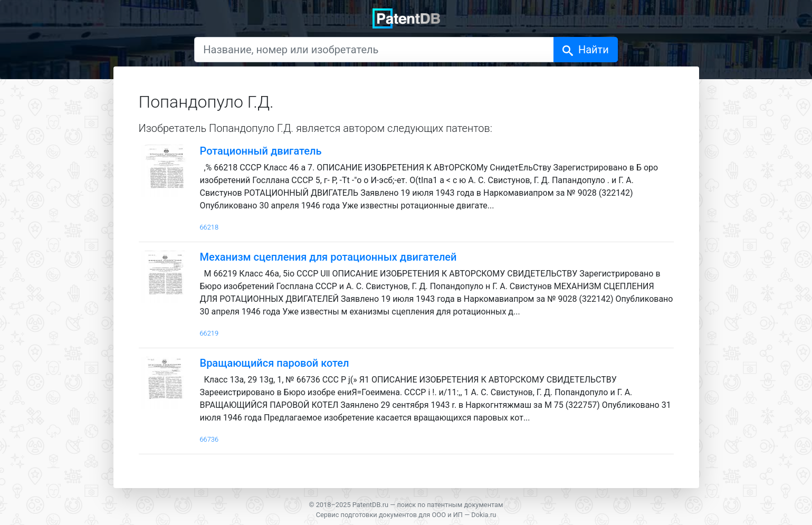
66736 (209, 439)
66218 (209, 227)
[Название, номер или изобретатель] (374, 50)
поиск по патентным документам (450, 505)
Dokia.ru (484, 515)
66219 (209, 333)
